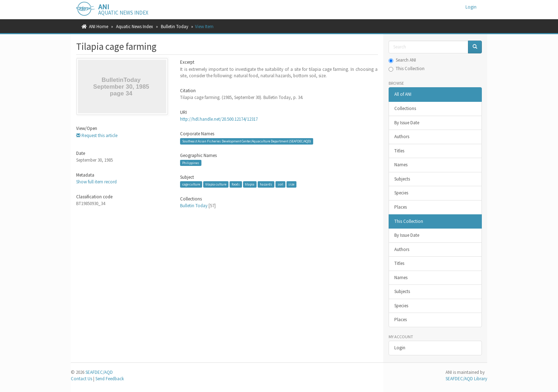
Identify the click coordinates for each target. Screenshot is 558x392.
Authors (402, 137)
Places (401, 207)
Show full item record (96, 182)
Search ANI (402, 60)
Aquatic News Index (135, 27)
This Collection (407, 69)
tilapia (250, 184)
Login (400, 348)
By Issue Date (407, 123)
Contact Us (81, 379)
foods (236, 184)
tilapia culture (216, 184)
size (291, 184)
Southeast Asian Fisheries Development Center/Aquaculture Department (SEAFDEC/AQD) (247, 141)
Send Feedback (110, 379)
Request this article (97, 135)
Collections (405, 108)
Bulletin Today (175, 27)
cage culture (191, 184)
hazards (266, 184)
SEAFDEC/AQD (99, 372)
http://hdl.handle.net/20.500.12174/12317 (219, 119)
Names (401, 165)
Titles (399, 151)
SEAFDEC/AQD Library (466, 379)
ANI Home (99, 27)
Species (401, 193)
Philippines (191, 163)
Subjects (402, 179)
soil (280, 184)
